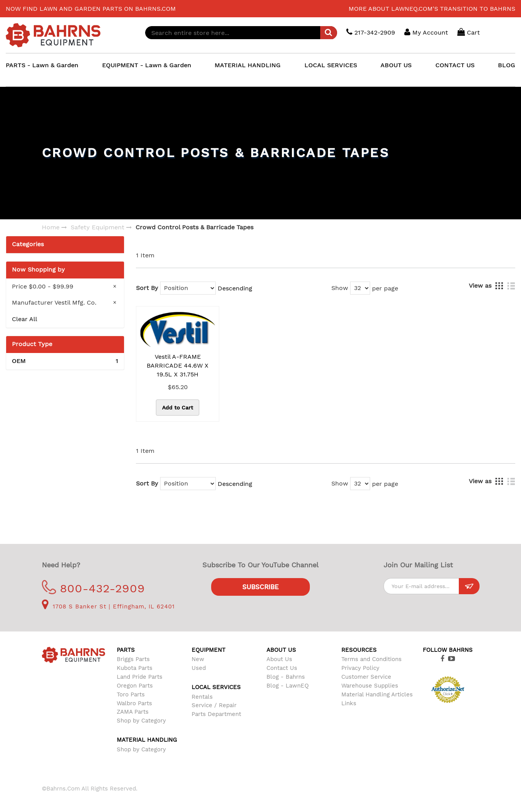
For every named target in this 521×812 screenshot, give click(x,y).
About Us (279, 659)
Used (199, 668)
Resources (359, 650)
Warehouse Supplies (370, 686)
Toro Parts (131, 694)
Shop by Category (141, 721)
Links (349, 703)
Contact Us (282, 668)
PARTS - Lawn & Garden (42, 65)
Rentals (202, 697)
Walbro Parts (134, 703)
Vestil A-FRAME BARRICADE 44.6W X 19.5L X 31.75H (178, 365)
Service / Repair (214, 705)
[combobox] (241, 33)
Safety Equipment (98, 227)
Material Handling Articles (377, 694)
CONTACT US (455, 65)
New (198, 659)
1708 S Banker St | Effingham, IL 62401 (108, 607)
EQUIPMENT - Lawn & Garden (147, 65)
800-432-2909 (93, 588)
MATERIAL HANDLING (248, 65)
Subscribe (260, 587)
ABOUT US (396, 65)
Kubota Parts (135, 668)
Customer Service (366, 677)
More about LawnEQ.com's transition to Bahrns (432, 9)
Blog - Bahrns (286, 677)
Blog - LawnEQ (288, 686)
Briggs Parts (133, 659)
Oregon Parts (135, 686)
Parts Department (216, 714)
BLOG (507, 65)
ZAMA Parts (133, 712)
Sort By (147, 288)
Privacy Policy (360, 668)
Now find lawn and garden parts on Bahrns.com (91, 9)
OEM (65, 361)
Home (51, 227)
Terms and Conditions (371, 659)
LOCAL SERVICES (331, 65)
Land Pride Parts (140, 677)
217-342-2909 (371, 32)
